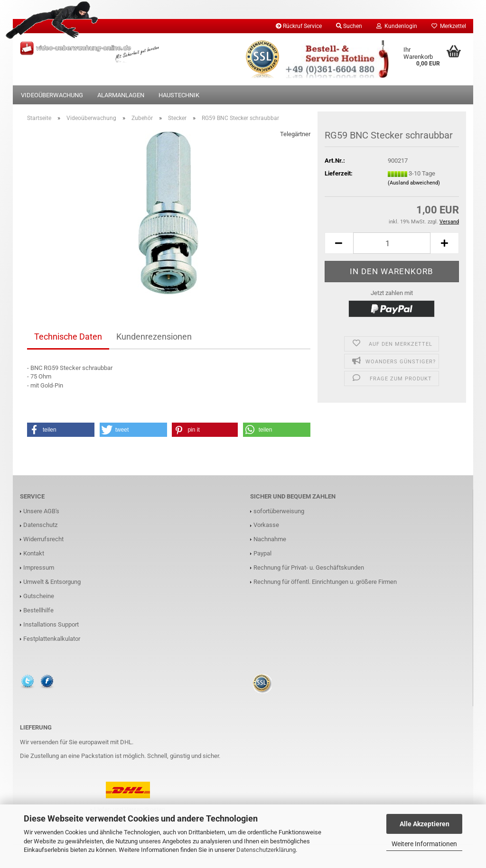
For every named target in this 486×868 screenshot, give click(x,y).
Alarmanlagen (121, 95)
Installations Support (51, 624)
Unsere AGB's (41, 511)
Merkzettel (449, 26)
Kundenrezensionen (154, 337)
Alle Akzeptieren (425, 824)
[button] (61, 430)
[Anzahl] (392, 243)
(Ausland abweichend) (414, 183)
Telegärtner (295, 134)
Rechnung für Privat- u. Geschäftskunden (309, 568)
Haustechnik (179, 95)
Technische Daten (68, 337)
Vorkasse (266, 525)
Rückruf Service (299, 26)
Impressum (39, 568)
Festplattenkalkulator (52, 639)
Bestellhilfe (38, 610)
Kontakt (34, 553)
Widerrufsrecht (43, 539)
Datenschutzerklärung (266, 850)
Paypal (262, 553)
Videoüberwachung (52, 95)
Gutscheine (39, 596)
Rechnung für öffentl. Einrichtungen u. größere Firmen (325, 582)
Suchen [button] (349, 26)
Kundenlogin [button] (397, 26)
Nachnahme (270, 539)
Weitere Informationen (424, 844)
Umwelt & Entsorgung (52, 582)
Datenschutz (40, 525)
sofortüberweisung (279, 511)
